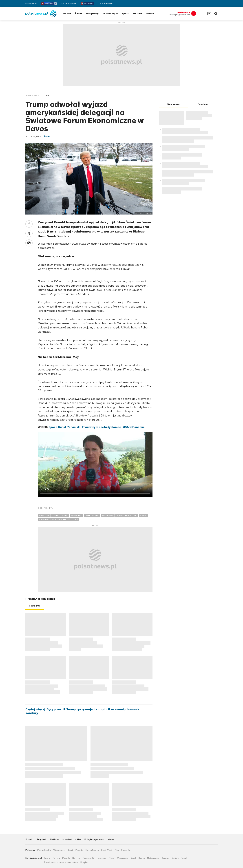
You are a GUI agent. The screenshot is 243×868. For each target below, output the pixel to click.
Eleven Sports (92, 850)
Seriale (175, 858)
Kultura (137, 14)
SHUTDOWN (108, 516)
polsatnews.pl (33, 95)
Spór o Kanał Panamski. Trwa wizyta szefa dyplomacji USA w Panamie (97, 427)
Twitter (212, 3)
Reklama (55, 840)
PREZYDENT (76, 516)
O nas (111, 840)
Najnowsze (173, 104)
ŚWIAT (143, 516)
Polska (67, 14)
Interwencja (31, 3)
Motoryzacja (153, 858)
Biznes (142, 858)
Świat (78, 14)
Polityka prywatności (95, 840)
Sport (125, 14)
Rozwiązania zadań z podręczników (61, 862)
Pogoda (79, 850)
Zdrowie (166, 858)
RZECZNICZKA (92, 516)
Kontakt (29, 840)
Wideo (150, 14)
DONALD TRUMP (60, 516)
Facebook (207, 3)
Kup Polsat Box (69, 3)
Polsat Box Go (44, 850)
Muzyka (84, 862)
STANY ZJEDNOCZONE (127, 516)
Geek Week (107, 850)
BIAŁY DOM (44, 516)
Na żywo (76, 858)
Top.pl (184, 858)
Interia (47, 858)
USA (76, 520)
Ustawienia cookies (72, 840)
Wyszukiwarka (216, 14)
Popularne (35, 606)
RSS (216, 3)
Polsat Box (126, 850)
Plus (117, 850)
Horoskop (102, 858)
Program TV (89, 858)
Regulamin (42, 840)
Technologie (110, 14)
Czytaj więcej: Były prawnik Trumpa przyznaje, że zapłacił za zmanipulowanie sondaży (82, 711)
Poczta (56, 858)
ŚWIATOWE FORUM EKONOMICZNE (55, 520)
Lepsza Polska (106, 3)
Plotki (111, 858)
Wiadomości (59, 850)
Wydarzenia (122, 858)
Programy (92, 14)
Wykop (29, 243)
